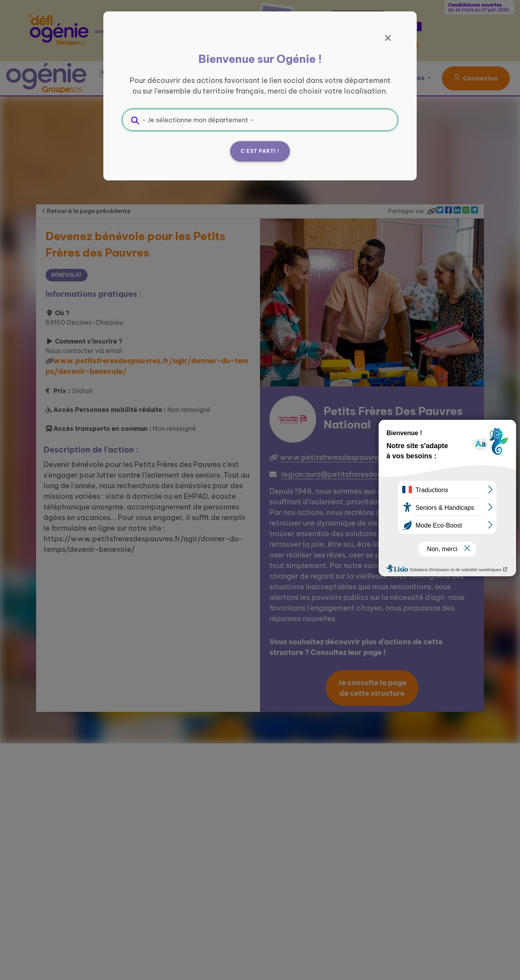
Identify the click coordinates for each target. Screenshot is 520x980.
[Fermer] (388, 38)
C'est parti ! (260, 151)
